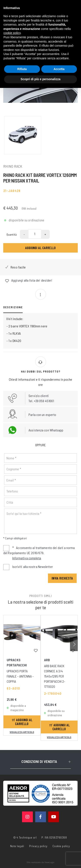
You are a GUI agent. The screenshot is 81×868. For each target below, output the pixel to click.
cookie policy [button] (12, 33)
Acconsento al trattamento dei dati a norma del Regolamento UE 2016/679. (39, 553)
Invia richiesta (62, 578)
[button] (74, 644)
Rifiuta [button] (22, 69)
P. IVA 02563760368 (54, 837)
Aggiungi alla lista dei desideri (29, 280)
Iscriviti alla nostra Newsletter (33, 567)
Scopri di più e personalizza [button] (40, 79)
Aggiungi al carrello (40, 248)
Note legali (17, 846)
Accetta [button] (59, 69)
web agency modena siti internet (40, 862)
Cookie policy (61, 846)
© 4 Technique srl (25, 837)
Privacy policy (38, 846)
